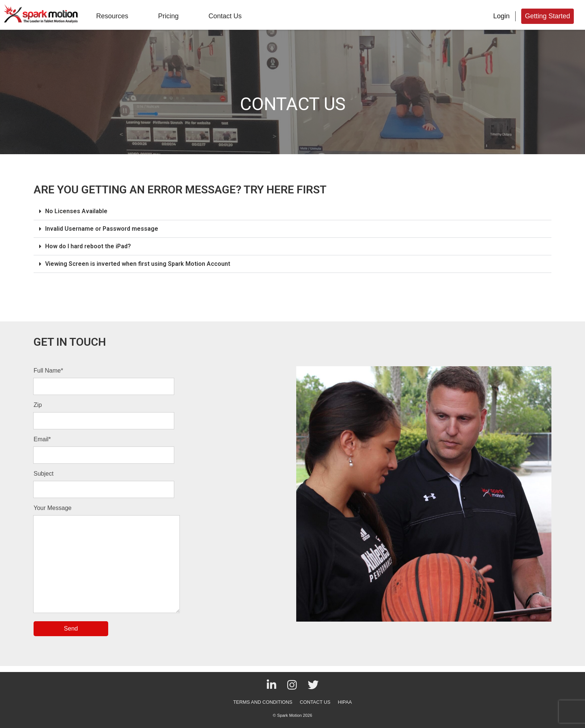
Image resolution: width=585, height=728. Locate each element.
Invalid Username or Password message (102, 229)
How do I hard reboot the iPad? (88, 246)
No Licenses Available (76, 211)
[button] (292, 211)
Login (501, 16)
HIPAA (345, 702)
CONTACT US (315, 702)
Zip (38, 405)
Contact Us (225, 16)
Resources (112, 16)
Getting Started (548, 16)
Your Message (53, 508)
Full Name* (48, 371)
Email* (42, 439)
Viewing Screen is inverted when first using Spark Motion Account (138, 264)
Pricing (168, 16)
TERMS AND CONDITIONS (263, 702)
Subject (43, 474)
